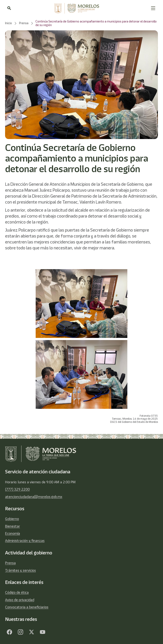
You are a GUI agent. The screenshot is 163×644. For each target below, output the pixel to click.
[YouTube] (42, 632)
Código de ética (17, 592)
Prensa (10, 563)
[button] (153, 8)
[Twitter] (31, 632)
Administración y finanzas (25, 541)
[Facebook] (9, 632)
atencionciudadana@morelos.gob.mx (34, 497)
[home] (81, 8)
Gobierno (12, 519)
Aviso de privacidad (20, 600)
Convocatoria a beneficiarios (27, 607)
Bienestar (13, 526)
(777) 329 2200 (17, 489)
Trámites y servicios (20, 570)
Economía (13, 533)
